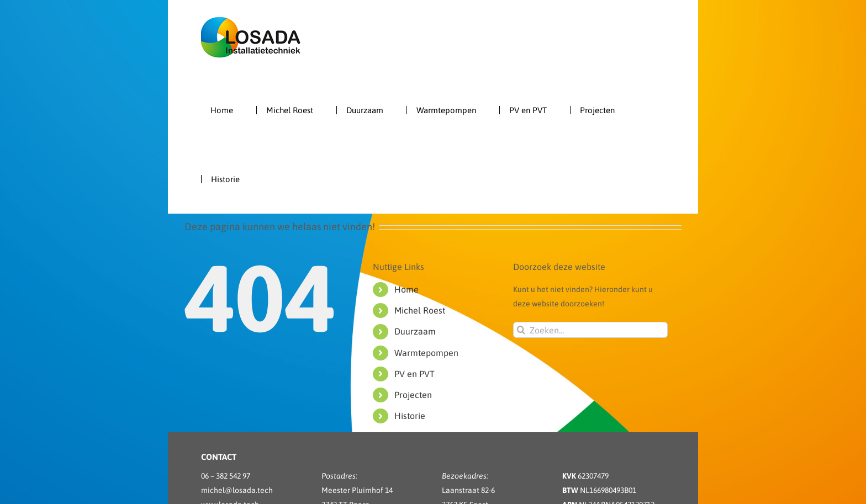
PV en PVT (414, 374)
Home (406, 289)
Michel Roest (420, 310)
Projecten (413, 395)
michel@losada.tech (237, 490)
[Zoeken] (521, 330)
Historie (410, 416)
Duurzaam (415, 331)
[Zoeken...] (590, 330)
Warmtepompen (426, 353)
